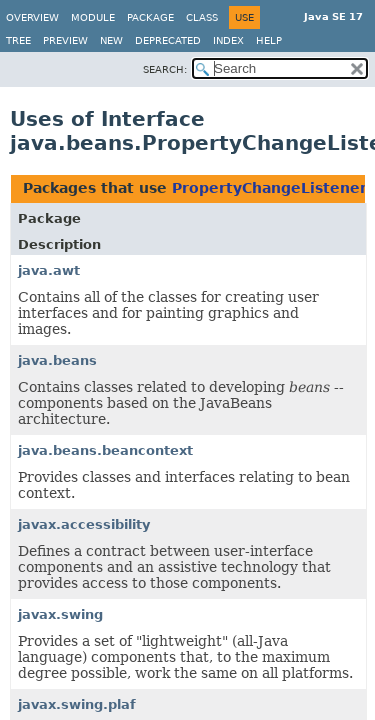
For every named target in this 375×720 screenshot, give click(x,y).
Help (269, 40)
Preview (65, 40)
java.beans (57, 360)
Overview (32, 17)
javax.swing (60, 614)
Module (93, 17)
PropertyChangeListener (269, 188)
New (111, 40)
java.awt (49, 270)
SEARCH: (165, 69)
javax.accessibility (84, 524)
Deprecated (168, 40)
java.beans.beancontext (105, 450)
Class (202, 17)
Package (150, 17)
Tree (18, 40)
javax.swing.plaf (77, 704)
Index (228, 40)
